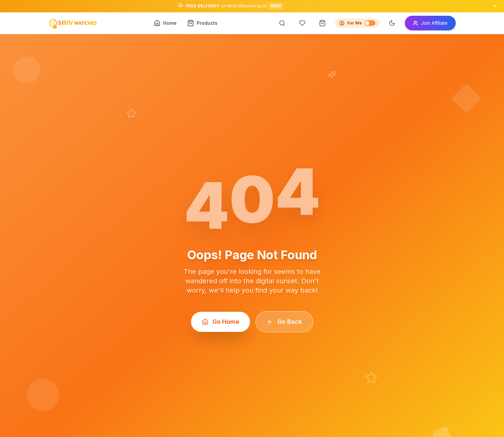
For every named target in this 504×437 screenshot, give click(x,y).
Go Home (220, 322)
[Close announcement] (495, 6)
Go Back (284, 322)
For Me (357, 23)
